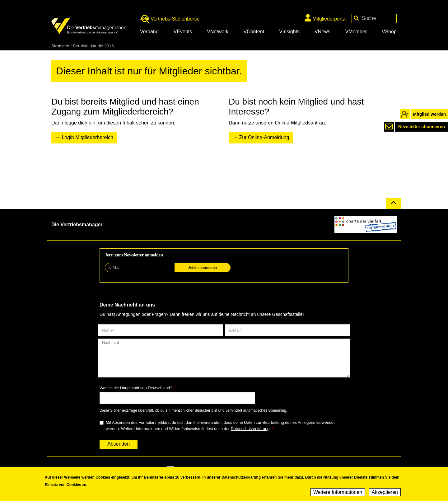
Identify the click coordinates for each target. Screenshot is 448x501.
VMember (356, 32)
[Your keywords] (374, 18)
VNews (322, 32)
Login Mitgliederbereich (87, 137)
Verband (149, 32)
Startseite (60, 46)
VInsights (289, 32)
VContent (254, 32)
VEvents (183, 32)
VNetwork (218, 32)
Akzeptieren (385, 494)
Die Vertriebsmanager (77, 225)
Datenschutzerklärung (250, 429)
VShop (389, 32)
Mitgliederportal (326, 18)
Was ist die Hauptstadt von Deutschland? (136, 388)
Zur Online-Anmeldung (264, 137)
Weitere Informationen (338, 494)
